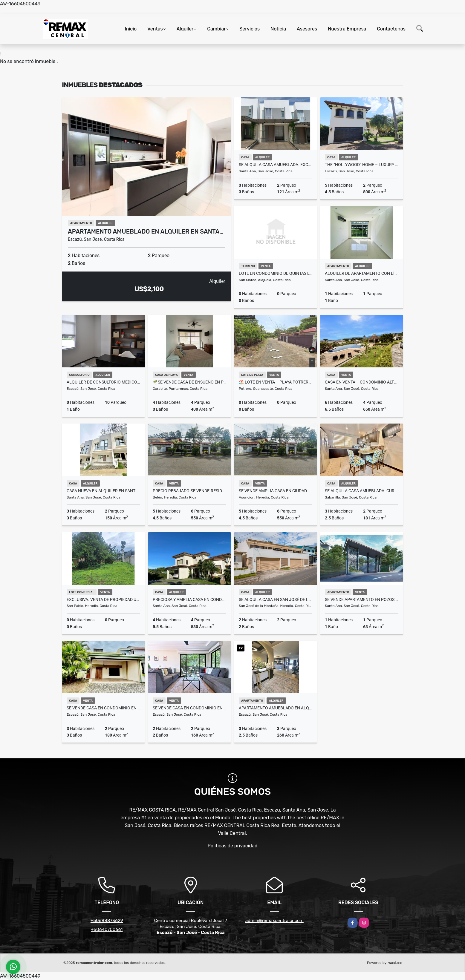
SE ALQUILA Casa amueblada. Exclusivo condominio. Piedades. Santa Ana (276, 165)
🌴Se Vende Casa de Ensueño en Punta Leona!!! (189, 382)
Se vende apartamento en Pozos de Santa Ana (362, 599)
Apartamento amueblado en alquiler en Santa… (146, 231)
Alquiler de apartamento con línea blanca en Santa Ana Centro (362, 273)
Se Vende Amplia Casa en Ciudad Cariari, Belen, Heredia (276, 491)
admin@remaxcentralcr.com (274, 921)
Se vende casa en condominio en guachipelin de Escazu (189, 708)
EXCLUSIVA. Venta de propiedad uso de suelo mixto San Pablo (103, 599)
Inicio (131, 29)
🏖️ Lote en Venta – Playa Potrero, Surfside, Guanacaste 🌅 (276, 382)
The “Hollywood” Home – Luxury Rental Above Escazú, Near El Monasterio (362, 165)
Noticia (278, 29)
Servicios (250, 29)
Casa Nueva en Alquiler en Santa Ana (103, 491)
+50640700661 (107, 930)
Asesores (307, 29)
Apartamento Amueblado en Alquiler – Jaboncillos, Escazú (276, 708)
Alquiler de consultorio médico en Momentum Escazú (103, 382)
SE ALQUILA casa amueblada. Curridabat (362, 491)
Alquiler (185, 29)
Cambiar (216, 29)
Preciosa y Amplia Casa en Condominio (189, 599)
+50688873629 (107, 921)
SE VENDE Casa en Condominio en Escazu (103, 708)
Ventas (155, 29)
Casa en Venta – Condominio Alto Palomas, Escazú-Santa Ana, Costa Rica (362, 382)
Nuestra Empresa (347, 29)
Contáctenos (391, 29)
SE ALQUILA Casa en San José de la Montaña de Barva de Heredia (276, 599)
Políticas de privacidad (233, 846)
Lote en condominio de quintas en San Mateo (276, 273)
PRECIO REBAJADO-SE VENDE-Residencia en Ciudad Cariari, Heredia (189, 491)
